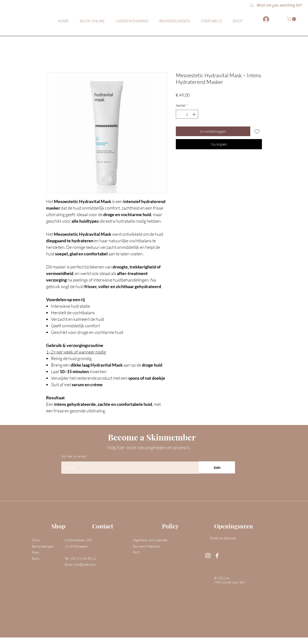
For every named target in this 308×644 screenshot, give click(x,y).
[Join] (217, 467)
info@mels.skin (85, 564)
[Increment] (194, 114)
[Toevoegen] (257, 131)
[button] (292, 19)
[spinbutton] (187, 114)
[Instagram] (208, 556)
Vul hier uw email (74, 456)
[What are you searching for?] (281, 5)
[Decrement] (180, 114)
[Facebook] (217, 556)
